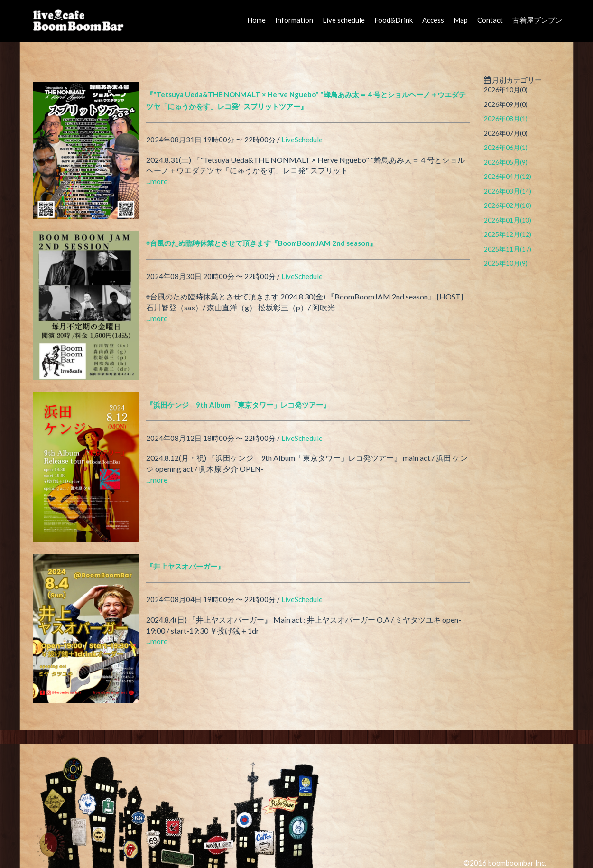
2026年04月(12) (508, 176)
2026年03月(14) (508, 191)
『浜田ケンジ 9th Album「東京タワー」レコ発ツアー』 (238, 405)
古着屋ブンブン (537, 20)
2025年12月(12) (508, 234)
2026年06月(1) (506, 147)
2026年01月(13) (508, 220)
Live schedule (344, 20)
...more (157, 181)
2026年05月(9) (506, 162)
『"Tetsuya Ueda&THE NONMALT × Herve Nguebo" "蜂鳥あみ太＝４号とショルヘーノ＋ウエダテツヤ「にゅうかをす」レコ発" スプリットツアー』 (306, 101)
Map (461, 20)
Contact (490, 20)
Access (433, 20)
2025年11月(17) (508, 249)
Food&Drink (394, 20)
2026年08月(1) (506, 118)
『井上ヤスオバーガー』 (185, 566)
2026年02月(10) (508, 205)
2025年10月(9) (506, 263)
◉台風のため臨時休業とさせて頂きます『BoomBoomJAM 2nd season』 (261, 243)
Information (294, 20)
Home (256, 20)
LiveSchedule (302, 140)
